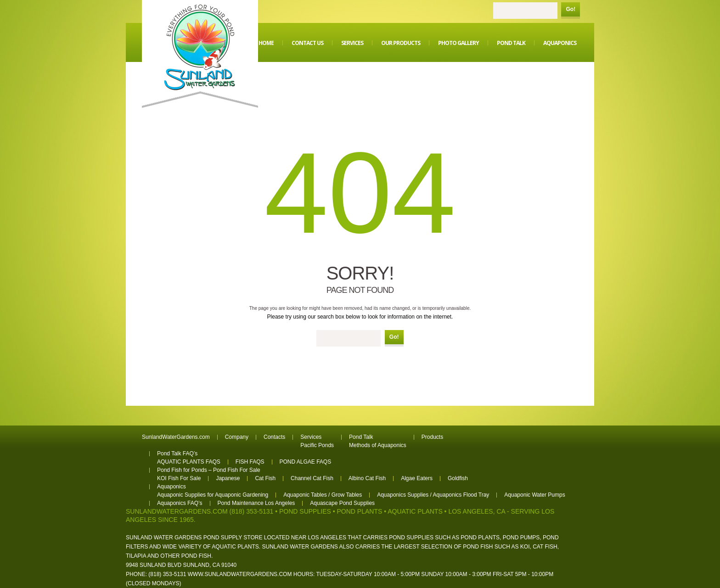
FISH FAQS (250, 462)
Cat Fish (265, 478)
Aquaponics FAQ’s (180, 503)
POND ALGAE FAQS (306, 462)
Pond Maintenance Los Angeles (256, 503)
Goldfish (458, 478)
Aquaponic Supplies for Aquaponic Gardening (213, 495)
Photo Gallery (458, 43)
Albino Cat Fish (367, 478)
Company (237, 437)
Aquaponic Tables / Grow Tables (323, 495)
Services (352, 43)
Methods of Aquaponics (378, 445)
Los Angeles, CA (477, 511)
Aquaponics (560, 43)
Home (266, 43)
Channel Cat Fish (312, 478)
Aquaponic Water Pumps (534, 495)
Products (432, 437)
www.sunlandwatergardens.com (240, 574)
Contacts (274, 437)
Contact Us (307, 43)
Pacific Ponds (317, 445)
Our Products (401, 43)
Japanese (228, 478)
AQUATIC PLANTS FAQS (189, 462)
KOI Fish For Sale (179, 478)
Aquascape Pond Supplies (342, 503)
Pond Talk (511, 43)
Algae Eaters (417, 478)
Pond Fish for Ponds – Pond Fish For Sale (209, 470)
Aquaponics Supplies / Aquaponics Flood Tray (433, 495)
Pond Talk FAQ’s (177, 454)
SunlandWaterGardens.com (176, 437)
